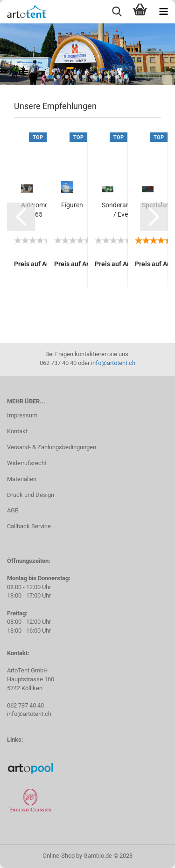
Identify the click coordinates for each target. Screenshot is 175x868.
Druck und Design (31, 495)
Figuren (72, 205)
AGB (13, 510)
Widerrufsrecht (27, 463)
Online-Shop (59, 856)
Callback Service (29, 526)
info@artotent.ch (113, 363)
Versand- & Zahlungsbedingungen (52, 447)
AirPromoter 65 (39, 210)
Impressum (22, 415)
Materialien (22, 479)
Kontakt (17, 431)
